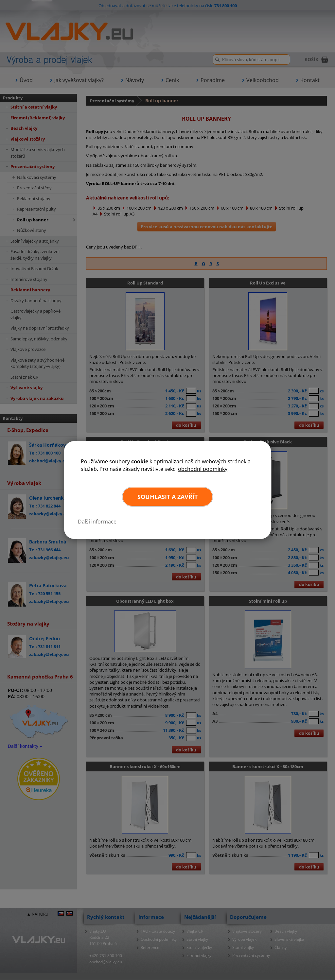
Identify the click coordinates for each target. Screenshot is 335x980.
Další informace (97, 522)
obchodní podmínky (203, 469)
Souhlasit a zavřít (167, 497)
